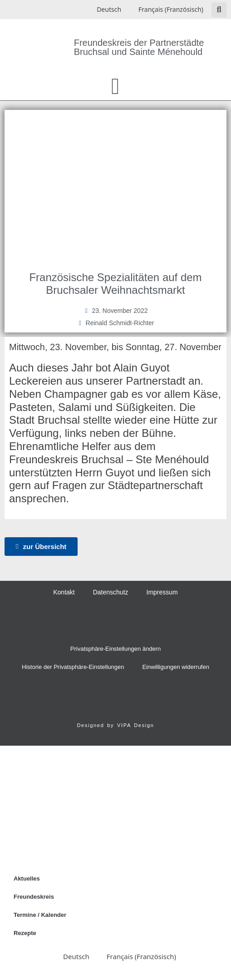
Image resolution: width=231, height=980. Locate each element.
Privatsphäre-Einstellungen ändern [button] (115, 649)
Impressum (162, 592)
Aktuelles (27, 879)
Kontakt (64, 592)
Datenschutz (111, 592)
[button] (219, 10)
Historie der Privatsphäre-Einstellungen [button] (73, 667)
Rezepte (25, 933)
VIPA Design (136, 725)
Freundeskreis (34, 897)
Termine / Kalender (40, 915)
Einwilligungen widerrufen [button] (176, 667)
